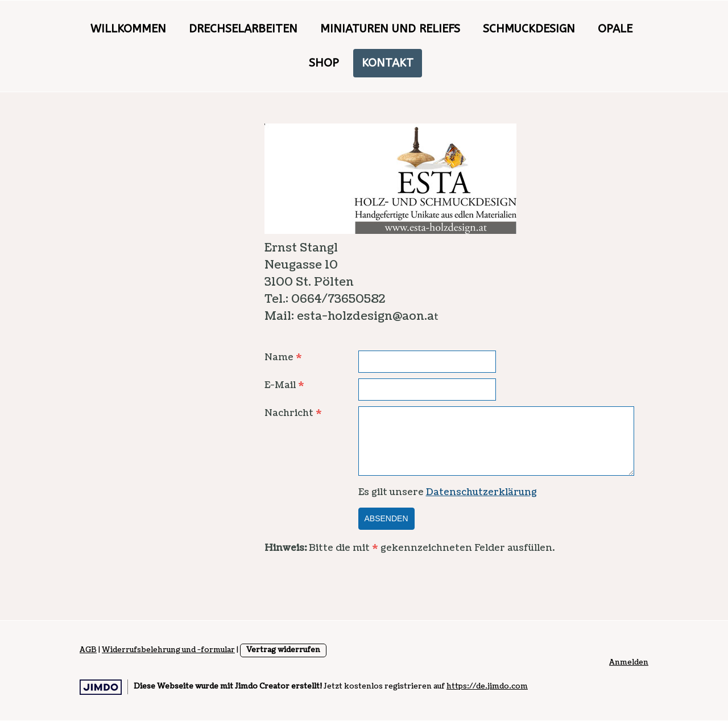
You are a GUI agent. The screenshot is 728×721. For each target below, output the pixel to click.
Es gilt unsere (448, 492)
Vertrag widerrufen (283, 650)
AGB (88, 650)
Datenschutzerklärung (481, 492)
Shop (324, 63)
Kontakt (388, 63)
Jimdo (101, 687)
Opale (615, 29)
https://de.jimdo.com (487, 686)
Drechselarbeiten (243, 29)
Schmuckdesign (529, 29)
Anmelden (629, 662)
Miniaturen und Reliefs (390, 29)
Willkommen (128, 29)
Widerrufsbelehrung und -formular (168, 650)
